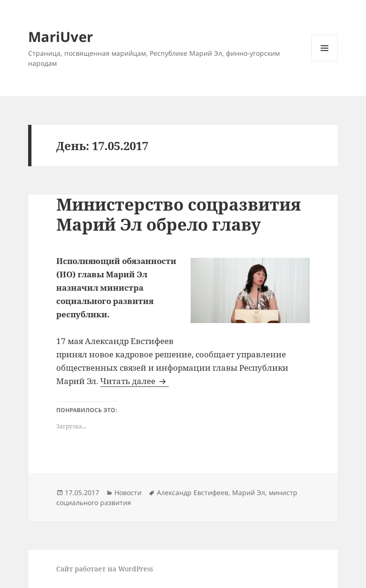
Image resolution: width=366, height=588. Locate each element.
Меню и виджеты (325, 61)
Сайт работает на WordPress (105, 569)
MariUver (61, 36)
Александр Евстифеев (193, 492)
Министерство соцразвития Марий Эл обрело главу (178, 214)
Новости (128, 492)
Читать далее (134, 381)
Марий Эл (249, 492)
